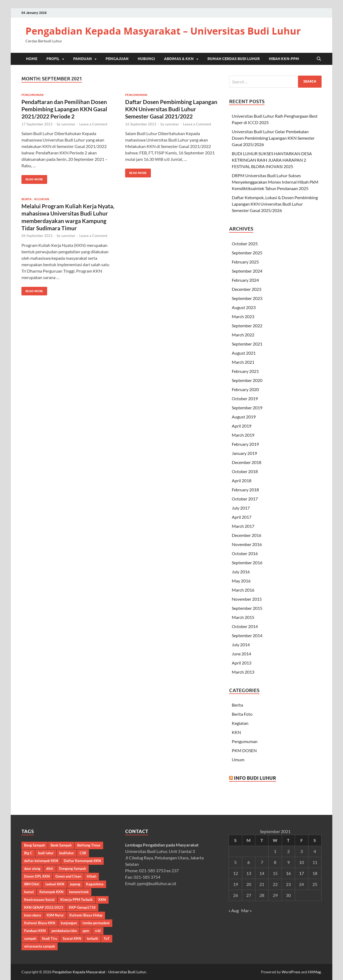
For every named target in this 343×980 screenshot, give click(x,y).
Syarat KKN (72, 938)
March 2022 (243, 335)
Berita (27, 199)
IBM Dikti (32, 884)
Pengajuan (117, 59)
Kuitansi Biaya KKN (40, 923)
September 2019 (247, 408)
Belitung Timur (89, 845)
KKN (236, 732)
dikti (50, 868)
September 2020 (247, 380)
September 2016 (247, 563)
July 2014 (241, 645)
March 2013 (243, 672)
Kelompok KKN (51, 892)
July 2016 (241, 572)
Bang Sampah (35, 845)
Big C (28, 853)
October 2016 (245, 553)
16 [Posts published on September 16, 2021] (288, 873)
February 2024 (245, 280)
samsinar (68, 124)
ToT (107, 938)
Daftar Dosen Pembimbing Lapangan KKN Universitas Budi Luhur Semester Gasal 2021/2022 (171, 109)
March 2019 (243, 435)
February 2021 (245, 371)
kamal (29, 892)
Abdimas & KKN (179, 59)
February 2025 (245, 262)
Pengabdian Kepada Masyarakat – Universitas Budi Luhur (163, 31)
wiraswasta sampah (40, 946)
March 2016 (243, 590)
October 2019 (245, 398)
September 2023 (247, 298)
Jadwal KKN (55, 884)
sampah (30, 938)
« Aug (234, 910)
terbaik (92, 938)
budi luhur (46, 853)
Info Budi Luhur (255, 778)
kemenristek (79, 892)
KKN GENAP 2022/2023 (44, 907)
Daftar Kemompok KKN (82, 861)
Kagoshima (95, 884)
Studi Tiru (49, 938)
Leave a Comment (93, 124)
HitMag (314, 972)
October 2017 (245, 499)
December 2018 (247, 462)
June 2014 (241, 654)
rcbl (98, 931)
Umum (238, 760)
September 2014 (247, 635)
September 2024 (247, 271)
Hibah (92, 876)
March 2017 (243, 526)
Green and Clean (68, 876)
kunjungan (69, 923)
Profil (53, 59)
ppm (86, 931)
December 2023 (247, 289)
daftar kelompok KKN (41, 861)
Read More (32, 178)
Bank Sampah (61, 845)
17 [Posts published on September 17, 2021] (301, 873)
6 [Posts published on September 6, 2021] (249, 862)
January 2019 (244, 453)
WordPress (291, 972)
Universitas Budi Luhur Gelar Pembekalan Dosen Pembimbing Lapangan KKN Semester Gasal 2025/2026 (273, 138)
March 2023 (243, 316)
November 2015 (247, 599)
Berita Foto (242, 714)
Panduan (83, 59)
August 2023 (244, 307)
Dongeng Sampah (72, 868)
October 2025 (245, 244)
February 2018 (245, 490)
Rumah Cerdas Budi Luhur (234, 59)
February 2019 (245, 444)
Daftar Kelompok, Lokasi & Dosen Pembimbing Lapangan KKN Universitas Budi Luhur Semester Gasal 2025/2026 (275, 204)
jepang (75, 884)
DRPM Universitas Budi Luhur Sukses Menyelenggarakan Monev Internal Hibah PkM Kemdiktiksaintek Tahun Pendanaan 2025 (275, 182)
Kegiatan (42, 199)
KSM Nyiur (55, 915)
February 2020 (245, 389)
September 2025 (247, 253)
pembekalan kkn (64, 931)
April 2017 (242, 517)
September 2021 (247, 344)
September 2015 (247, 608)
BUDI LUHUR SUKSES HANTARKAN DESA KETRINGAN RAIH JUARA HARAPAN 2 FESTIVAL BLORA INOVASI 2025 (272, 160)
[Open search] (319, 59)
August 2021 (244, 353)
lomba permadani (96, 923)
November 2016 (247, 544)
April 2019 (242, 426)
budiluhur (67, 853)
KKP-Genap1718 (82, 907)
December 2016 (247, 535)
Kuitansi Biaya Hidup (86, 915)
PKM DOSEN (244, 750)
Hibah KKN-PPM (284, 59)
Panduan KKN (35, 931)
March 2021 (243, 362)
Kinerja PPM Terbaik (77, 900)
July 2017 (241, 508)
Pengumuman (32, 95)
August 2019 (244, 417)
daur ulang (32, 868)
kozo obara (33, 915)
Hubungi (146, 59)
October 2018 (245, 471)
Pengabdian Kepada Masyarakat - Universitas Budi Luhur (99, 972)
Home (32, 59)
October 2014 (245, 626)
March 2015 (243, 617)
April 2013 (242, 663)
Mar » (246, 910)
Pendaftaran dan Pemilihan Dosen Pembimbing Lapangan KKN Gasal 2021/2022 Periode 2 (64, 109)
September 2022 (247, 326)
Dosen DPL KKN (37, 876)
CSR (83, 853)
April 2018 (242, 480)
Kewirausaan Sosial (39, 900)
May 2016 (241, 581)
